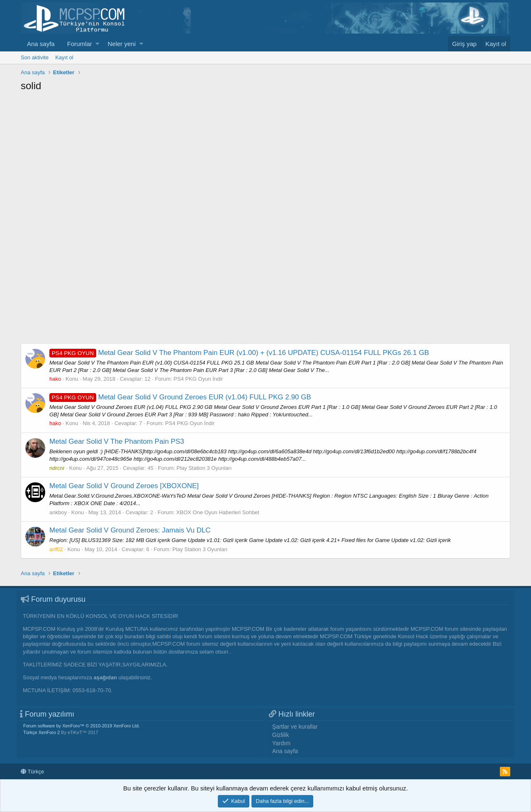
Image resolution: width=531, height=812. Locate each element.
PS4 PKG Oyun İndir (198, 379)
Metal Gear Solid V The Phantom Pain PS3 (117, 441)
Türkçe (32, 772)
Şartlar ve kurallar (295, 727)
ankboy (58, 512)
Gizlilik (280, 735)
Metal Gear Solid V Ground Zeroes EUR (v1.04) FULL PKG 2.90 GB (180, 397)
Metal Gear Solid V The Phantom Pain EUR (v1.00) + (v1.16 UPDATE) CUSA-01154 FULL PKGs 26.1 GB (239, 353)
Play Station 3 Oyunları (204, 468)
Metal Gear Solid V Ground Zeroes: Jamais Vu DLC (130, 530)
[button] (97, 44)
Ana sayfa (41, 44)
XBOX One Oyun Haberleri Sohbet (218, 512)
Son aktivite (35, 57)
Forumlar (80, 44)
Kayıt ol (64, 57)
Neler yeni (122, 44)
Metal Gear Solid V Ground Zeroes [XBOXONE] (124, 486)
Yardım (281, 743)
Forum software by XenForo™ (82, 726)
